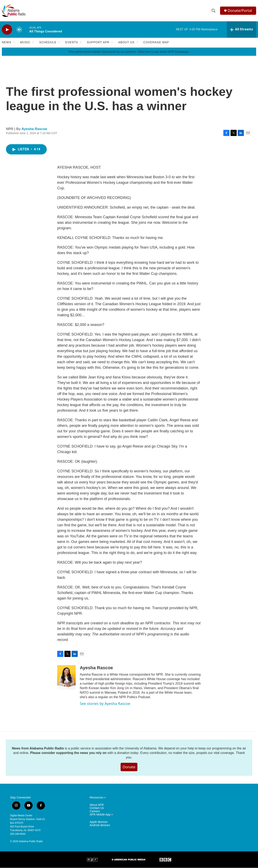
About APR (97, 805)
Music (25, 43)
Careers (95, 812)
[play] (7, 30)
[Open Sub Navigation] (14, 43)
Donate (129, 767)
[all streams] (241, 30)
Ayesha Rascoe (34, 129)
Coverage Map (156, 43)
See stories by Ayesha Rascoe (105, 704)
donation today (128, 753)
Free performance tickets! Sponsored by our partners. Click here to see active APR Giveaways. (129, 52)
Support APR (98, 43)
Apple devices (99, 822)
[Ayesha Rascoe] (66, 678)
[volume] (19, 30)
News (7, 43)
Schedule (48, 43)
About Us (126, 43)
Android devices (100, 826)
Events (72, 43)
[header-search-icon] (213, 11)
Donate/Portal (240, 11)
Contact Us (97, 808)
